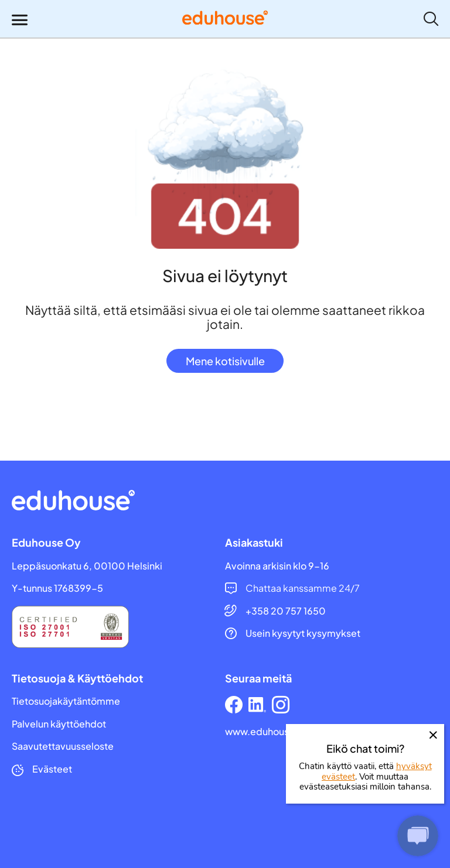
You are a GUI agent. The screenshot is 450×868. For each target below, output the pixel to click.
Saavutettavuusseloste (63, 746)
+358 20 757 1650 (286, 611)
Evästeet (52, 769)
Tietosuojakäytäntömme (66, 701)
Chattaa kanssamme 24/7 (303, 588)
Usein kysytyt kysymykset (303, 633)
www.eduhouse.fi (264, 732)
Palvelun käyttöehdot (59, 724)
